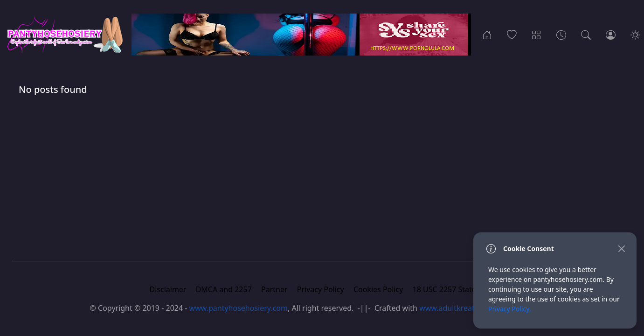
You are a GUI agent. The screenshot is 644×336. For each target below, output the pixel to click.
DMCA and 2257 (224, 289)
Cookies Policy (378, 289)
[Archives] (561, 35)
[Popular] (512, 35)
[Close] (621, 248)
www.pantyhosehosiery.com (239, 308)
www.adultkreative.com (460, 308)
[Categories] (537, 35)
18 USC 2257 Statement (454, 289)
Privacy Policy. (510, 309)
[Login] (611, 35)
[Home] (487, 35)
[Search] (586, 35)
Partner (274, 289)
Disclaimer (168, 289)
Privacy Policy (321, 289)
